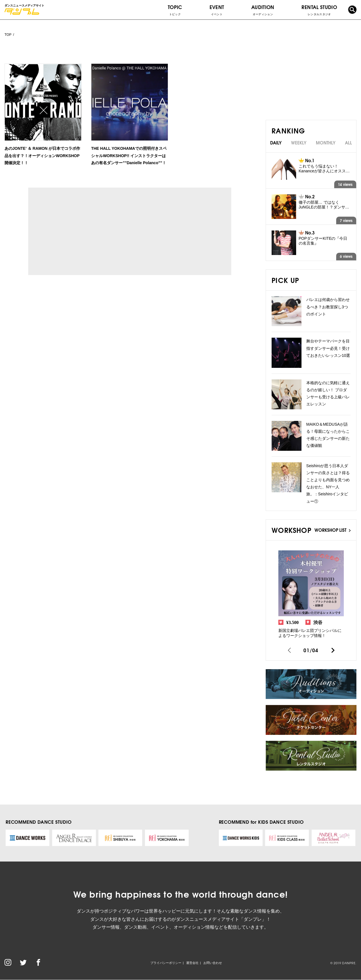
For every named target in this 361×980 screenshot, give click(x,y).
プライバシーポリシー (166, 963)
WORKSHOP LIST (333, 530)
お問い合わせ (213, 963)
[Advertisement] (80, 231)
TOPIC (175, 10)
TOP (8, 35)
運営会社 (192, 963)
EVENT (217, 10)
